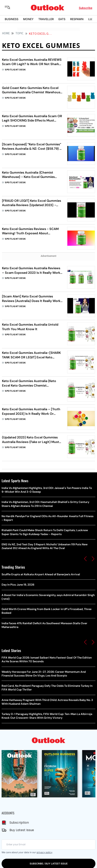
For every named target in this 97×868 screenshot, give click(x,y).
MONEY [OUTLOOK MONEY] (28, 19)
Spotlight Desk (15, 70)
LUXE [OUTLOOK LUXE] (92, 19)
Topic (19, 33)
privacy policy (44, 852)
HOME (6, 33)
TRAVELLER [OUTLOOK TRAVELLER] (46, 19)
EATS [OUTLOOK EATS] (62, 19)
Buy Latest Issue (22, 830)
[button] (85, 559)
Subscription (19, 823)
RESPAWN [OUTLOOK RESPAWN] (77, 19)
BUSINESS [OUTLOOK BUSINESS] (12, 19)
